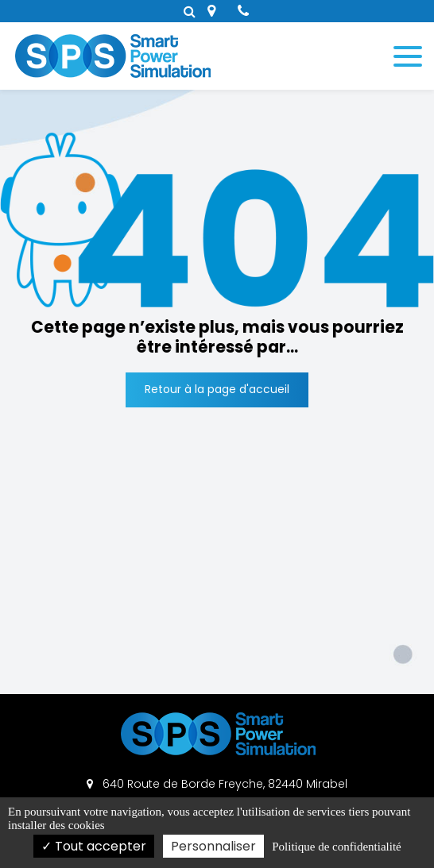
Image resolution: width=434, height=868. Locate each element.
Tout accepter (94, 846)
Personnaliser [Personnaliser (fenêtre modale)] (213, 846)
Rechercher (190, 11)
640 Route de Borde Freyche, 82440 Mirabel (217, 784)
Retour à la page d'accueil (217, 389)
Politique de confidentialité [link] (336, 847)
